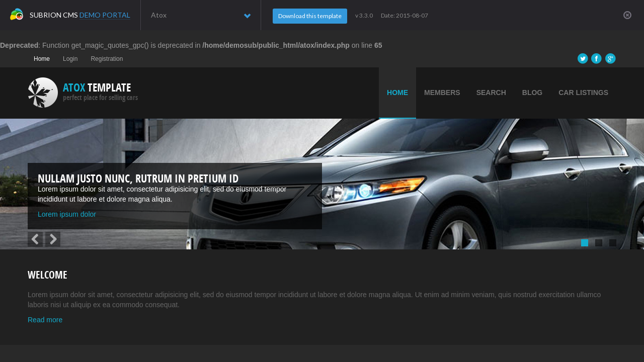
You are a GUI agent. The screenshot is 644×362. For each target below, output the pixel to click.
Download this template (310, 16)
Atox (201, 15)
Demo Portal (105, 15)
